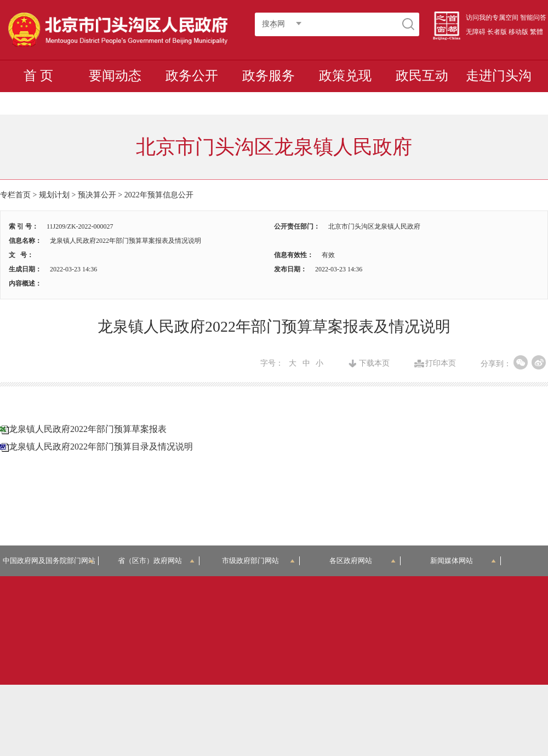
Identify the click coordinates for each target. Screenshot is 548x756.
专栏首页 (15, 195)
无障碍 (476, 32)
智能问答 (533, 18)
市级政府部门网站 (259, 561)
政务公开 (192, 76)
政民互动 (422, 76)
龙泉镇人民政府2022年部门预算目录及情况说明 (101, 447)
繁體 (536, 32)
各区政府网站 (363, 561)
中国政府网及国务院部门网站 (51, 561)
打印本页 (441, 363)
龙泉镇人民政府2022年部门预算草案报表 (88, 429)
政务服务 (269, 76)
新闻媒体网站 (463, 561)
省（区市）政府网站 (156, 561)
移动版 (518, 32)
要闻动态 (115, 76)
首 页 (38, 76)
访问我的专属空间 (492, 18)
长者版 (497, 32)
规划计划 (54, 195)
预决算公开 (97, 195)
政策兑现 (345, 76)
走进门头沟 (499, 76)
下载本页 (374, 363)
